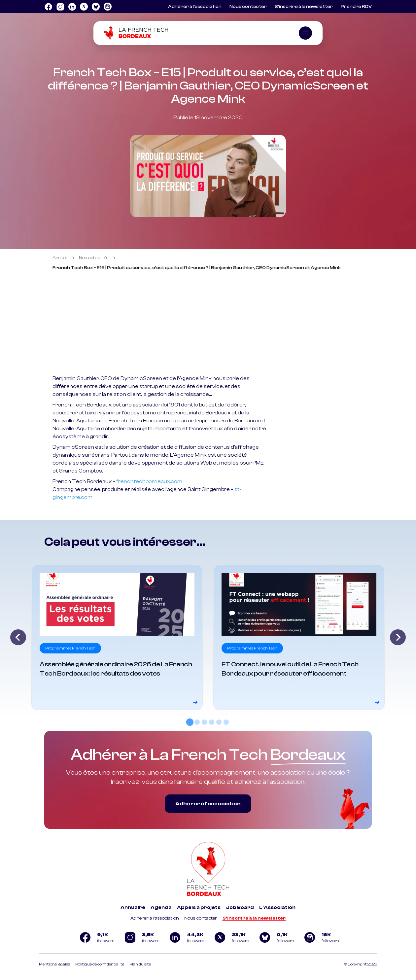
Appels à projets (199, 908)
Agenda (161, 908)
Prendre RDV (356, 7)
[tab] (190, 722)
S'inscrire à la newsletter (254, 918)
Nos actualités (94, 258)
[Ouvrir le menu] (305, 33)
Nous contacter (248, 7)
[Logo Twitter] (84, 7)
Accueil (60, 258)
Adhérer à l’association (195, 7)
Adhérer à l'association (155, 918)
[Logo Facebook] (48, 7)
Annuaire (133, 908)
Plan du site (140, 964)
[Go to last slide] (18, 637)
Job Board (240, 908)
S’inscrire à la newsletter (304, 7)
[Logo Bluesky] (96, 7)
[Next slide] (398, 637)
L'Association (277, 908)
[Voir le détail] (117, 637)
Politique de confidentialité (100, 964)
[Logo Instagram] (60, 7)
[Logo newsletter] (108, 7)
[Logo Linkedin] (72, 7)
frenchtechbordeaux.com (149, 481)
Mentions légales (54, 964)
